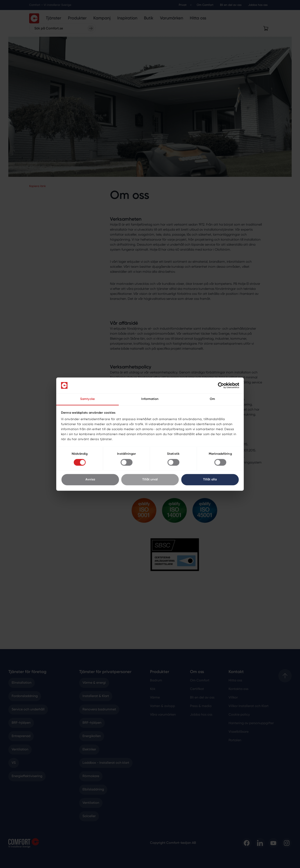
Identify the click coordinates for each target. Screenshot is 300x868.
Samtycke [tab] (87, 399)
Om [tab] (212, 399)
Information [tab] (150, 399)
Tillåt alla (210, 480)
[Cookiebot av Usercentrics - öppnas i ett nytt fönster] (221, 385)
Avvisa (90, 480)
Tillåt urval (150, 480)
